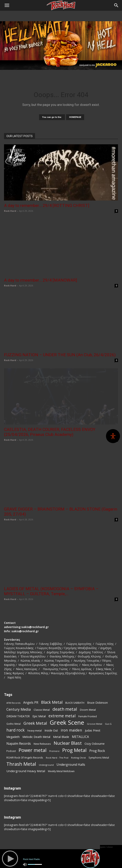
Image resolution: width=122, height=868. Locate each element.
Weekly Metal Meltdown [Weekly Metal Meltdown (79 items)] (61, 771)
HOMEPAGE (75, 117)
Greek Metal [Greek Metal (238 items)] (35, 723)
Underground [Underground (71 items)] (46, 765)
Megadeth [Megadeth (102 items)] (13, 737)
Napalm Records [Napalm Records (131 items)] (19, 744)
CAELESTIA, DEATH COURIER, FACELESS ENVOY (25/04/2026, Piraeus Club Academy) (50, 432)
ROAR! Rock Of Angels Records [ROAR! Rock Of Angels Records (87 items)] (25, 758)
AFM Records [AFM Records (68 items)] (13, 703)
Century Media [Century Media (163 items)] (19, 709)
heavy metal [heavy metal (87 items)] (35, 731)
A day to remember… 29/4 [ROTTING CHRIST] (47, 206)
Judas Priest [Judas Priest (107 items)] (93, 730)
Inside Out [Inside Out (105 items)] (51, 730)
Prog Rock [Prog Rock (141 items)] (97, 751)
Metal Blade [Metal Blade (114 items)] (61, 737)
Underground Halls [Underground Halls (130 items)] (71, 765)
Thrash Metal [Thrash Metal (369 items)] (21, 764)
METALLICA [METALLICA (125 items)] (80, 737)
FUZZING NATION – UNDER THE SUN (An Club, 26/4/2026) (60, 355)
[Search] (116, 5)
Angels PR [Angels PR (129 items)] (31, 703)
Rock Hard (10, 211)
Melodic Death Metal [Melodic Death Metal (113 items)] (36, 737)
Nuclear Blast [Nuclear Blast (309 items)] (68, 743)
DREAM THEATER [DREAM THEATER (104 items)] (18, 716)
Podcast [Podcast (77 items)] (11, 751)
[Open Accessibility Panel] (113, 436)
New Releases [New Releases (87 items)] (42, 744)
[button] (7, 5)
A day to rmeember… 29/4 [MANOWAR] (40, 280)
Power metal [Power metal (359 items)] (33, 750)
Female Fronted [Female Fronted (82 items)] (88, 716)
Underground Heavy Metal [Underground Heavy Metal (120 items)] (26, 771)
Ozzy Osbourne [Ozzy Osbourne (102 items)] (95, 744)
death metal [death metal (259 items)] (65, 709)
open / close (106, 847)
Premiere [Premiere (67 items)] (54, 751)
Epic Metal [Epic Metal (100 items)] (39, 716)
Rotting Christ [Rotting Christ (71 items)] (78, 758)
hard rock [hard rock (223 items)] (16, 730)
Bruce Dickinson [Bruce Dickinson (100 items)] (97, 703)
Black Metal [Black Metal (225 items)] (52, 702)
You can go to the (52, 117)
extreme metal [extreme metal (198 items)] (62, 716)
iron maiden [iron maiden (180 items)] (71, 730)
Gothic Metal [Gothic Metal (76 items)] (14, 724)
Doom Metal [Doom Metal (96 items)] (88, 710)
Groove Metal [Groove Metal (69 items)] (95, 724)
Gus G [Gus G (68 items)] (108, 724)
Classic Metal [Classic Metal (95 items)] (42, 710)
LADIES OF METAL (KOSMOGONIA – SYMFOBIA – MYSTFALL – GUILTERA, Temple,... (51, 591)
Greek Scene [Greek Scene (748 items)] (67, 723)
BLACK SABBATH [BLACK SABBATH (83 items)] (75, 703)
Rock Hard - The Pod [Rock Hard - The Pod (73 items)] (57, 758)
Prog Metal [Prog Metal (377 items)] (74, 750)
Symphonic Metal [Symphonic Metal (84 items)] (99, 758)
